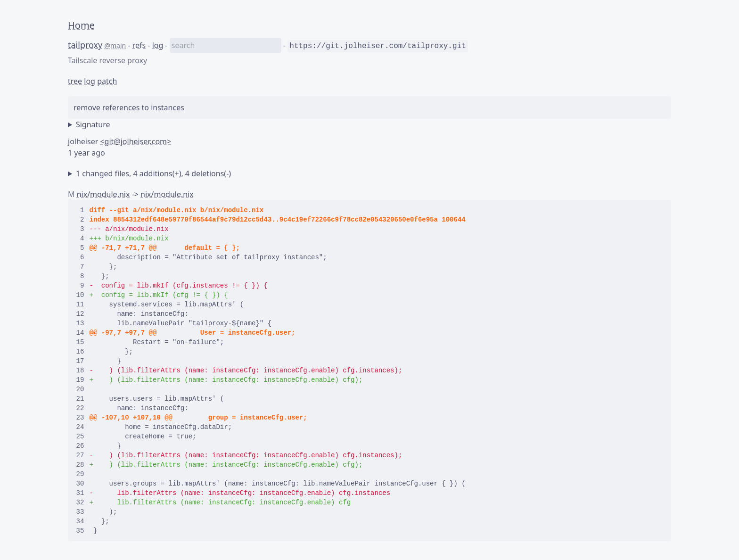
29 (80, 474)
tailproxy (85, 45)
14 (80, 333)
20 (80, 389)
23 (80, 418)
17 (80, 361)
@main (115, 45)
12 (80, 314)
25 (80, 436)
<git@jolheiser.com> (135, 141)
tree (75, 81)
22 (80, 408)
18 (80, 371)
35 (80, 531)
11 (80, 305)
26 (80, 446)
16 (80, 352)
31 (80, 493)
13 (80, 323)
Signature (93, 124)
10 (80, 295)
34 (80, 521)
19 (80, 380)
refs (139, 45)
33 (80, 512)
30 (80, 484)
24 (80, 427)
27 (80, 455)
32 (80, 502)
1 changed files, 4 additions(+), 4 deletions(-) (153, 173)
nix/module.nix (103, 194)
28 (80, 465)
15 (80, 342)
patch (107, 81)
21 (80, 399)
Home (81, 25)
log (158, 45)
